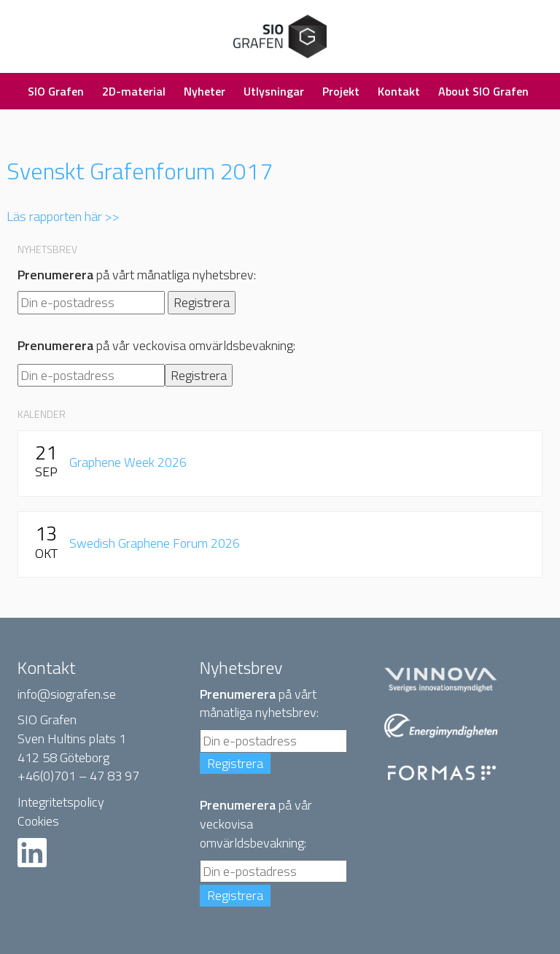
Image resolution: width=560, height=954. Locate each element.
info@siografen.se (67, 694)
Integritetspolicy (61, 802)
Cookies (38, 821)
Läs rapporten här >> (63, 216)
